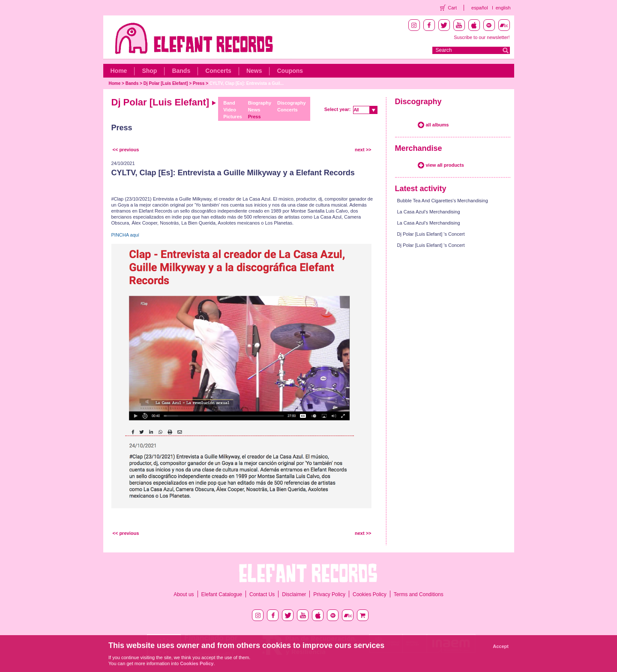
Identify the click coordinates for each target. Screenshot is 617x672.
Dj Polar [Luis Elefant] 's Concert (431, 234)
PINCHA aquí (125, 235)
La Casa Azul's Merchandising (429, 212)
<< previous (126, 150)
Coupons (290, 71)
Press (199, 83)
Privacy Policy (329, 594)
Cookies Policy (370, 594)
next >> (363, 150)
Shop (149, 71)
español (480, 8)
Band (229, 103)
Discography (292, 103)
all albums (437, 125)
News (254, 71)
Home (119, 71)
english (503, 8)
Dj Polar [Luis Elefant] (166, 83)
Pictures (232, 117)
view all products (445, 165)
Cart (452, 8)
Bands (181, 71)
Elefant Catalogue (222, 594)
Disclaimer (294, 594)
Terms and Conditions (419, 594)
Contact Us (262, 594)
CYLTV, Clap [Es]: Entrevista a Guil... (247, 83)
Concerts (218, 71)
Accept (501, 646)
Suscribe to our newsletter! (482, 37)
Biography (260, 103)
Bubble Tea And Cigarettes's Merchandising (443, 201)
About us (184, 594)
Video (230, 110)
